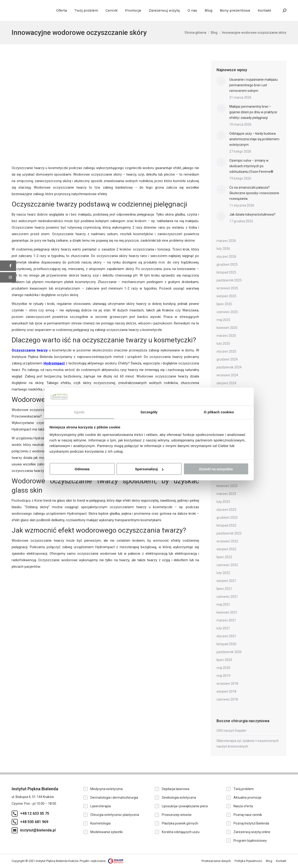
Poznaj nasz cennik (248, 815)
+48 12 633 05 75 (35, 813)
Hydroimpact (54, 363)
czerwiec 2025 (227, 312)
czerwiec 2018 (227, 699)
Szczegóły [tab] (149, 412)
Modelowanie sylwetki (107, 832)
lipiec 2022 (224, 557)
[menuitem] (61, 10)
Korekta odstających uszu (181, 832)
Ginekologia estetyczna (179, 798)
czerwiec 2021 (227, 597)
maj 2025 (223, 320)
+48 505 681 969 (34, 822)
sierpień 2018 (226, 691)
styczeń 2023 (226, 510)
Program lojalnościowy (250, 841)
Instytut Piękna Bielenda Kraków (57, 861)
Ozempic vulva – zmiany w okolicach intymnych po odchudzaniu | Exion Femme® (251, 166)
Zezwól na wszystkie (216, 469)
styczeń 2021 (226, 636)
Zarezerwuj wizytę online (252, 832)
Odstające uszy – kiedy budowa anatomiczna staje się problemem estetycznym (254, 139)
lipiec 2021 (224, 589)
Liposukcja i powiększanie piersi (185, 806)
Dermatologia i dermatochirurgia (114, 798)
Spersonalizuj (149, 469)
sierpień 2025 (226, 296)
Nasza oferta (243, 806)
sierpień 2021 (226, 581)
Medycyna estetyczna (107, 789)
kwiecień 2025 (227, 328)
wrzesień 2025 (227, 288)
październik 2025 (229, 280)
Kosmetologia (100, 823)
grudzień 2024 (227, 359)
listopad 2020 (226, 644)
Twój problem (244, 789)
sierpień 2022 (226, 549)
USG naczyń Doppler (231, 731)
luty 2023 (223, 502)
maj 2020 (223, 668)
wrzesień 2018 (227, 684)
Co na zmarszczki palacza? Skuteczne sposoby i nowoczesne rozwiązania (254, 193)
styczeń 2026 (226, 257)
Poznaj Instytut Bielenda (251, 823)
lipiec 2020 (224, 660)
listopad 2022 (226, 525)
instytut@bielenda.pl (38, 830)
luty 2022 (223, 573)
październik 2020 (229, 652)
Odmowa (82, 469)
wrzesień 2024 (227, 375)
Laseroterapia (101, 806)
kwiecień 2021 (227, 612)
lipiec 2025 (224, 304)
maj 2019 (223, 676)
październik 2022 (229, 533)
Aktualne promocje (247, 798)
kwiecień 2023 (227, 486)
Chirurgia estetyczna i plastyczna (115, 815)
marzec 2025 (226, 336)
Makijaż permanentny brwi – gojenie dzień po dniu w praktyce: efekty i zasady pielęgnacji (254, 112)
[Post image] (221, 81)
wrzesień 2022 (227, 541)
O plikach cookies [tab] (219, 412)
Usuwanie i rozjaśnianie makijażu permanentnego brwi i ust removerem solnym (254, 85)
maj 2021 (223, 604)
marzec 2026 (226, 241)
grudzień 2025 (227, 264)
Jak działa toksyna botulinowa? (252, 214)
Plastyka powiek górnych (180, 823)
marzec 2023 (226, 494)
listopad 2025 (226, 272)
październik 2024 (229, 367)
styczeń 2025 (226, 351)
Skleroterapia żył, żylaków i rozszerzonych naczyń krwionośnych (248, 744)
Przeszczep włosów (177, 815)
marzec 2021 (226, 620)
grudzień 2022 (227, 517)
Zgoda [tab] (79, 412)
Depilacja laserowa (176, 789)
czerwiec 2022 (227, 565)
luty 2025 (223, 344)
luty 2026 (223, 249)
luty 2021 (223, 628)
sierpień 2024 (226, 383)
